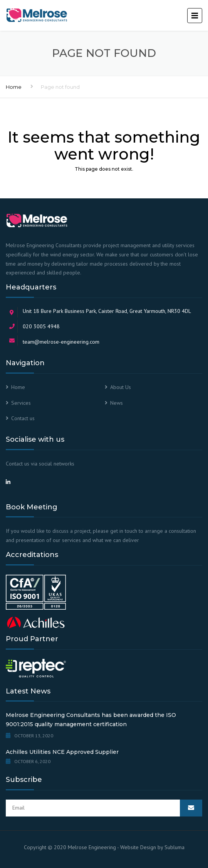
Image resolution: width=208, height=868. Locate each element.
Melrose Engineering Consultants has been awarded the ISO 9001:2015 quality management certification (91, 720)
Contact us (23, 418)
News (117, 403)
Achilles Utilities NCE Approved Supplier (62, 752)
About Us (121, 387)
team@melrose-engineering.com (61, 342)
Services (21, 403)
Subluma (174, 847)
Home (14, 87)
